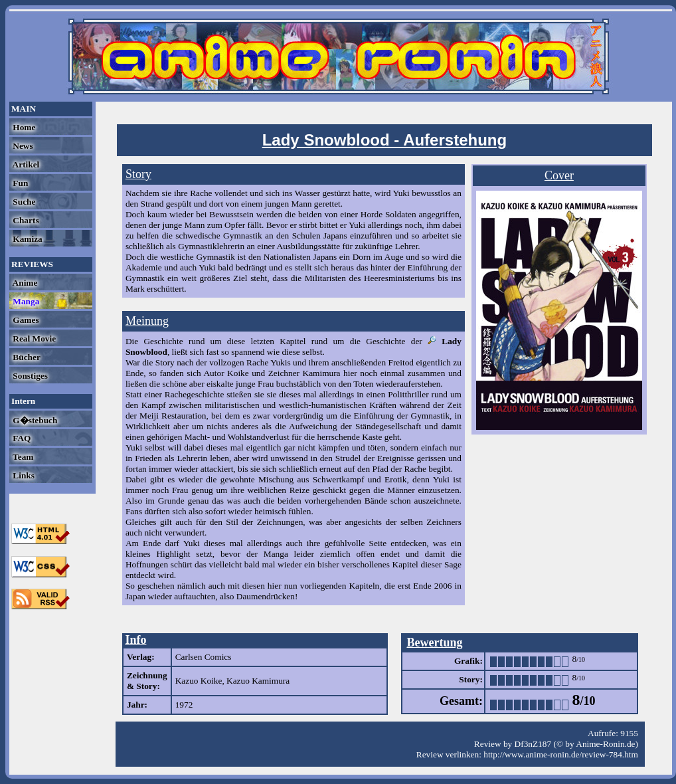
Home (23, 127)
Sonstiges (29, 376)
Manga (25, 301)
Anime (24, 283)
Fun (19, 183)
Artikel (25, 164)
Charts (25, 220)
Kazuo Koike (199, 681)
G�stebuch (34, 420)
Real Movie (33, 339)
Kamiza (27, 239)
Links (23, 475)
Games (25, 320)
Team (22, 457)
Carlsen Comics (204, 657)
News (22, 146)
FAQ (21, 438)
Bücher (26, 357)
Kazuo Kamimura (258, 681)
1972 (184, 705)
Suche (23, 202)
